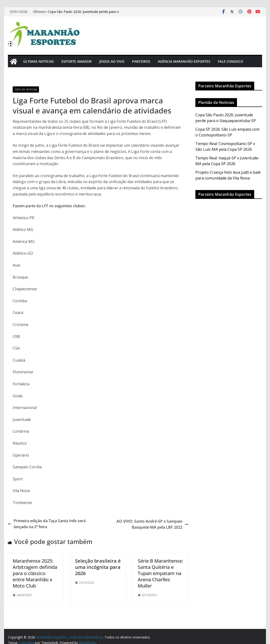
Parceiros (141, 61)
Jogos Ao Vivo (112, 61)
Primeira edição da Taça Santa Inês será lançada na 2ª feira (47, 524)
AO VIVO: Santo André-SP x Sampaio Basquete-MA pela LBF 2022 (152, 524)
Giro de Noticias (26, 90)
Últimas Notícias (39, 61)
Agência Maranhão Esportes (184, 61)
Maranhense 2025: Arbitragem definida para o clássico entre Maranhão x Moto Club (35, 573)
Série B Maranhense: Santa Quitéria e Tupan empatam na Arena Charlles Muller (160, 573)
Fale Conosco (231, 61)
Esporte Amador (77, 61)
